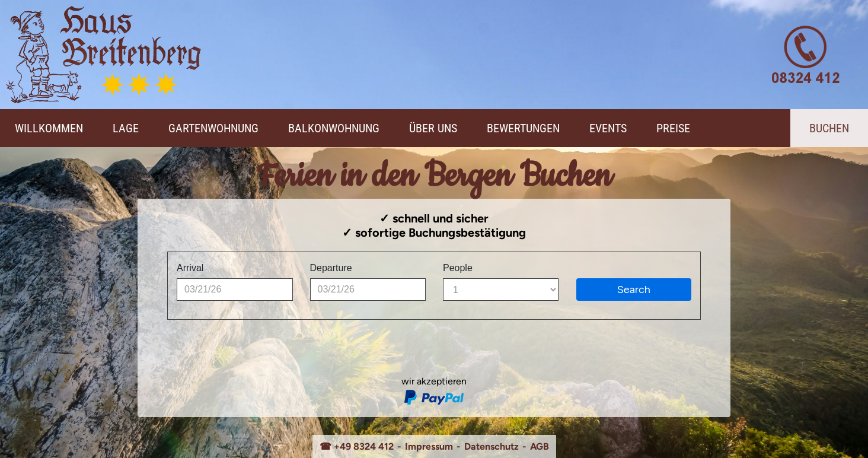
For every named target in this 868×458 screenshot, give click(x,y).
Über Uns (433, 128)
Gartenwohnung (213, 128)
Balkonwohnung (334, 128)
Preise (673, 128)
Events (608, 128)
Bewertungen (523, 128)
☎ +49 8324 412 (357, 446)
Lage (126, 128)
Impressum (429, 446)
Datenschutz (492, 446)
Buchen (829, 128)
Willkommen (49, 128)
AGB (540, 446)
